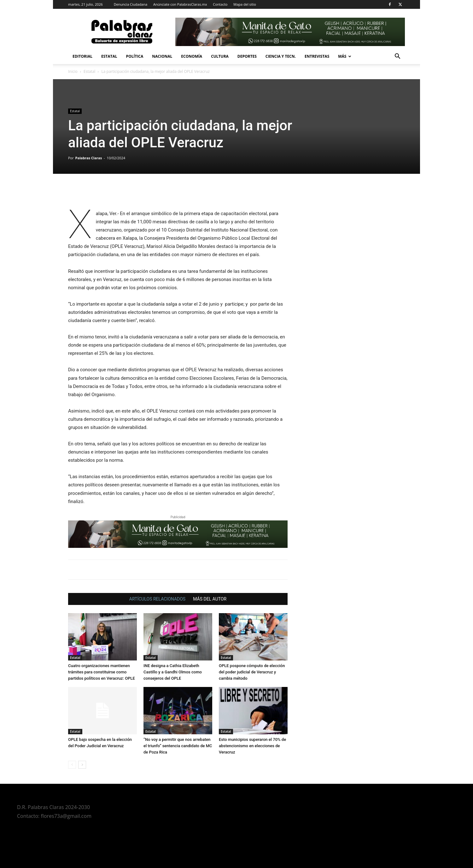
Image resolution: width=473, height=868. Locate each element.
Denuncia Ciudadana (131, 4)
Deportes (247, 56)
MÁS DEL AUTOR (210, 599)
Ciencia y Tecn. (281, 56)
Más (345, 56)
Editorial (82, 56)
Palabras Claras (89, 158)
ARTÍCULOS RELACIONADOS (157, 599)
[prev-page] (72, 765)
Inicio (73, 71)
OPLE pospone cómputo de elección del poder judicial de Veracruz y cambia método (252, 672)
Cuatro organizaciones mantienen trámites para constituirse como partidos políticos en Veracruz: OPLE (102, 672)
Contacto (220, 4)
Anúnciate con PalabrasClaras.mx (180, 4)
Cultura (220, 56)
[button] (397, 57)
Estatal (109, 56)
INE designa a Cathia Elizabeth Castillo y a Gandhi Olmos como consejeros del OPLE (173, 672)
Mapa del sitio (245, 4)
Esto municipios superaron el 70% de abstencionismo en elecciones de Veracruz (252, 746)
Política (135, 56)
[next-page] (82, 765)
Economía (192, 56)
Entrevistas (317, 56)
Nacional (162, 56)
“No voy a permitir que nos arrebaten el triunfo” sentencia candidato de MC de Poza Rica (178, 746)
